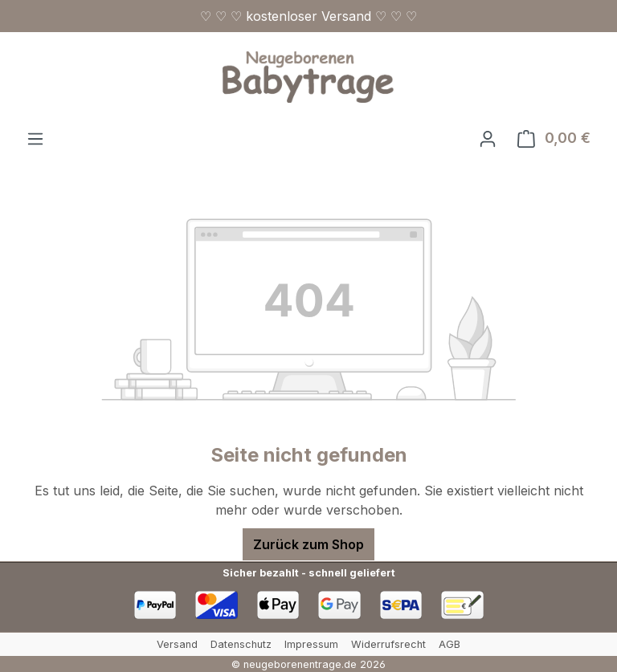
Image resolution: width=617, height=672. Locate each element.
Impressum (311, 644)
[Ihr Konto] (488, 138)
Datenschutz (241, 644)
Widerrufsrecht (388, 644)
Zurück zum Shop (308, 544)
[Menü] (35, 138)
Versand (177, 644)
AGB (449, 644)
